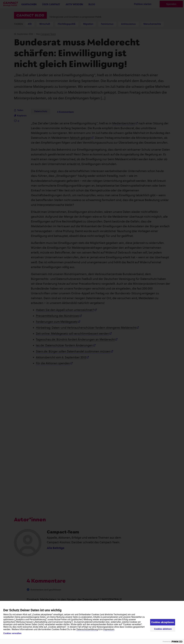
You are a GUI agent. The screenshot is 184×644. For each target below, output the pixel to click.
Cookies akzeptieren (163, 622)
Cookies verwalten (12, 633)
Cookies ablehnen (163, 629)
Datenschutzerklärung (87, 629)
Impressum (109, 629)
